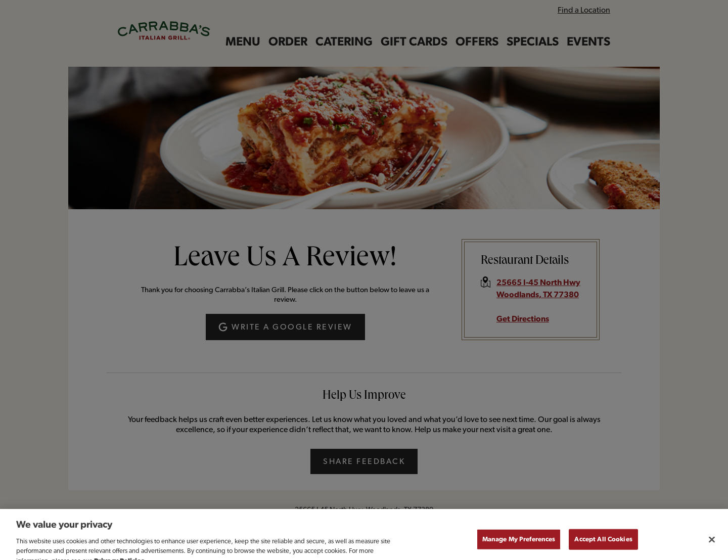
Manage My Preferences (519, 545)
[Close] (712, 545)
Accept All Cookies (603, 545)
